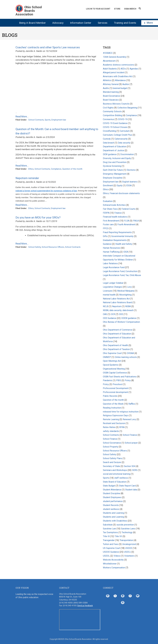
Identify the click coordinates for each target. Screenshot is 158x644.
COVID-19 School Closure (115, 127)
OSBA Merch (130, 9)
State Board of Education (115, 482)
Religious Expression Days (116, 415)
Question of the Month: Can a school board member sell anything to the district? (57, 131)
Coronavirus (109, 119)
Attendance (120, 80)
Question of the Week (113, 404)
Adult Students (110, 69)
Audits (106, 88)
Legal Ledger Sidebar (113, 283)
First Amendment (111, 221)
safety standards (111, 431)
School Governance (112, 443)
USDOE (129, 548)
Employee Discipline (113, 178)
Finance (118, 213)
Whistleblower (110, 564)
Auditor (126, 84)
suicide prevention (125, 525)
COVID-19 (123, 119)
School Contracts (36, 120)
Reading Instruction (112, 408)
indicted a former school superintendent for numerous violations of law (46, 191)
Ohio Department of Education (117, 334)
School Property (111, 447)
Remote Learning (111, 419)
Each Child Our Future (113, 170)
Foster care (108, 224)
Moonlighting (125, 295)
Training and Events (125, 23)
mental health (109, 295)
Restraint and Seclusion (114, 423)
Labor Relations (110, 263)
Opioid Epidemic (111, 365)
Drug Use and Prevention (115, 162)
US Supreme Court (112, 548)
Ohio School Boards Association (29, 11)
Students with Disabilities (115, 521)
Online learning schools (126, 357)
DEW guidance (110, 154)
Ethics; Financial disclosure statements (121, 193)
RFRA (122, 427)
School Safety (35, 247)
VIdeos (117, 556)
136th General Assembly (115, 57)
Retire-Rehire (109, 427)
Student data (131, 490)
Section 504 (130, 466)
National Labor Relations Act (116, 299)
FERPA (106, 213)
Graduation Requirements (115, 240)
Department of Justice (114, 150)
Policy (128, 380)
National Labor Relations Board (117, 302)
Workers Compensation (114, 568)
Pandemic (108, 380)
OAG (105, 314)
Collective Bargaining (128, 108)
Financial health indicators (115, 217)
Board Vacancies (111, 100)
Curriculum (125, 131)
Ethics (31, 169)
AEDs (123, 69)
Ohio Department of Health (115, 345)
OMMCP (107, 357)
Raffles (132, 404)
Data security (124, 143)
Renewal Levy (129, 419)
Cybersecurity (121, 139)
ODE (121, 314)
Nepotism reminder (27, 178)
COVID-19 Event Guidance (115, 123)
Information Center (81, 23)
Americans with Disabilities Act (118, 76)
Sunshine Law (109, 529)
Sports (48, 120)
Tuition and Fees (111, 544)
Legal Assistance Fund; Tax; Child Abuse (122, 275)
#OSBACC (108, 53)
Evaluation (108, 201)
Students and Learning (113, 513)
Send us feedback (85, 606)
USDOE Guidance (111, 552)
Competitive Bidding (112, 115)
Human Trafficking (111, 252)
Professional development (116, 392)
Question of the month (72, 169)
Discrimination (127, 154)
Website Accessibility (113, 560)
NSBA (128, 306)
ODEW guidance (129, 318)
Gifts (105, 236)
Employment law (59, 120)
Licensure (108, 291)
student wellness (111, 509)
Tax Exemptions (110, 532)
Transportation (126, 540)
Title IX (106, 536)
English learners (130, 182)
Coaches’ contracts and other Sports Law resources (48, 47)
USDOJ (127, 552)
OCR (113, 314)
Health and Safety (124, 244)
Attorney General (111, 84)
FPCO (106, 228)
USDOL (106, 556)
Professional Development (116, 388)
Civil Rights (108, 108)
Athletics (107, 80)
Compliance (56, 169)
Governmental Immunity (122, 236)
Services (103, 23)
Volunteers (129, 556)
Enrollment (108, 185)
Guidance (107, 244)
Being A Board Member (32, 23)
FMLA (136, 221)
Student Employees (112, 497)
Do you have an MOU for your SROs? (38, 218)
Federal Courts (128, 209)
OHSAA (130, 353)
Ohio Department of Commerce (118, 330)
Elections (131, 170)
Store (117, 9)
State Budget (109, 486)
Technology (127, 532)
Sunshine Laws (128, 529)
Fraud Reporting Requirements (117, 232)
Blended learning (111, 92)
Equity (120, 185)
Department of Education (115, 147)
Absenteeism (109, 61)
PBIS (119, 380)
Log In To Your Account (98, 9)
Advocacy (58, 23)
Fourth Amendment (126, 224)
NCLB (106, 306)
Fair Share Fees (110, 209)
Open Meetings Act (112, 361)
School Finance (130, 435)
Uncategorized (129, 544)
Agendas (134, 69)
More (148, 23)
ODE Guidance (110, 318)
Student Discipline (112, 493)
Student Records (111, 505)
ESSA (129, 185)
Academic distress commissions (119, 65)
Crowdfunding (109, 131)
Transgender (109, 540)
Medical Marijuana (126, 291)
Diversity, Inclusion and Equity (117, 158)
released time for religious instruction (121, 412)
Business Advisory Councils (116, 104)
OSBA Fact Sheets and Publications (120, 377)
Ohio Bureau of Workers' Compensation (121, 322)
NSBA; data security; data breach (118, 310)
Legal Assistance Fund (114, 267)
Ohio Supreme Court (112, 353)
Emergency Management (115, 174)
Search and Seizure (112, 462)
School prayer (131, 443)
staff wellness (121, 478)
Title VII (118, 536)
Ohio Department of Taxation (117, 349)
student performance (113, 501)
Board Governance (111, 96)
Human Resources (112, 248)
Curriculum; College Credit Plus (117, 135)
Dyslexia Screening (112, 166)
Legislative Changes (113, 287)
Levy (130, 287)
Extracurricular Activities (114, 205)
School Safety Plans (112, 458)
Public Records (110, 396)
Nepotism (117, 306)
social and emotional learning (117, 474)
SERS (135, 470)
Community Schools (112, 111)
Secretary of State (111, 466)
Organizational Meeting (114, 369)
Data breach (109, 143)
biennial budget (120, 88)
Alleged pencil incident (114, 72)
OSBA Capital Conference (115, 373)
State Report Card (128, 486)
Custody (107, 139)
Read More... (22, 117)
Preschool (117, 384)
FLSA (127, 221)
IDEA (126, 252)
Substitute (108, 525)
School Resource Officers (53, 247)
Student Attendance (112, 490)
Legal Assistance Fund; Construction (120, 271)
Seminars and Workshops (115, 470)
